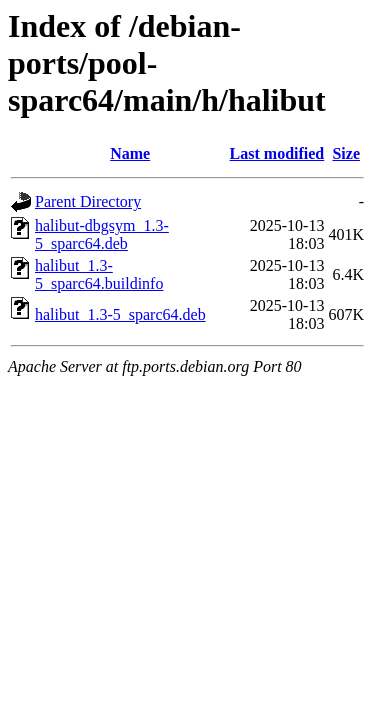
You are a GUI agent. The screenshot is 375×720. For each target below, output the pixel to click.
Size (346, 153)
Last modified (277, 153)
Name (130, 153)
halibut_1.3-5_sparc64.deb (120, 314)
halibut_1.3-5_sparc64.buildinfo (99, 274)
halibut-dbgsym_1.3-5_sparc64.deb (102, 234)
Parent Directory (88, 201)
